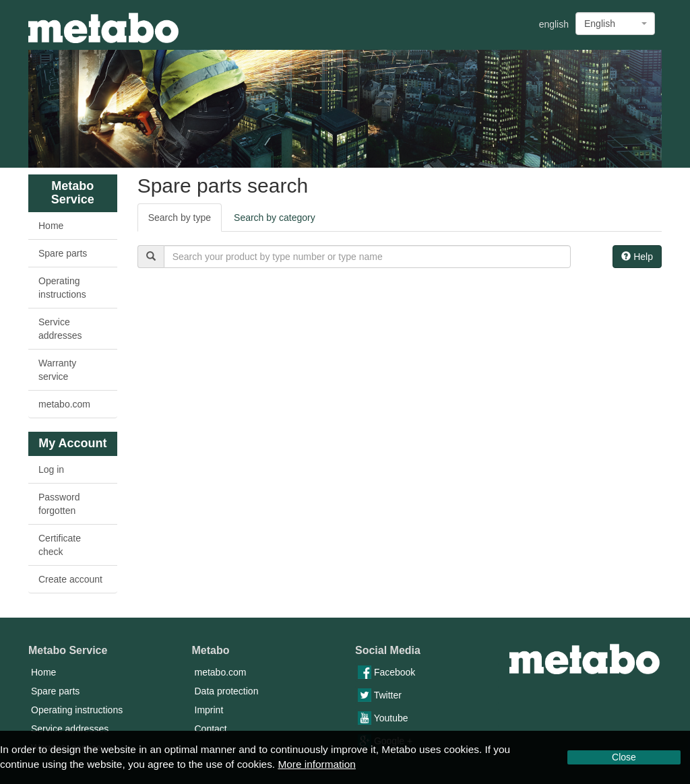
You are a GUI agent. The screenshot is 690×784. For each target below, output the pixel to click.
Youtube (383, 718)
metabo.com (64, 404)
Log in (51, 469)
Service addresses (60, 329)
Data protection (227, 691)
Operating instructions (62, 288)
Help (637, 257)
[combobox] (615, 24)
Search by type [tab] (180, 218)
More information (316, 764)
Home (51, 226)
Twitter (380, 695)
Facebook (386, 672)
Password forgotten (59, 504)
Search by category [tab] (275, 218)
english (554, 24)
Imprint (209, 710)
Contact (211, 729)
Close (624, 757)
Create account (70, 579)
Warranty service (57, 370)
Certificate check (60, 545)
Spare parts (63, 253)
